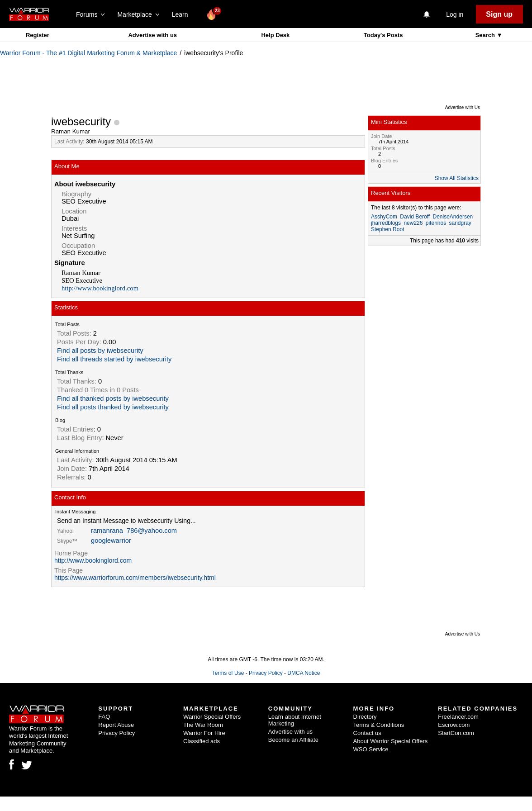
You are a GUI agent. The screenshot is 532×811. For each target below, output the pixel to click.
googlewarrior (111, 541)
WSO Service (371, 749)
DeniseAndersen (453, 217)
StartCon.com (456, 733)
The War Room (203, 725)
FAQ (104, 717)
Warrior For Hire (204, 733)
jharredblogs (386, 223)
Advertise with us (152, 35)
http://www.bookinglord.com (100, 288)
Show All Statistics (457, 178)
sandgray (460, 223)
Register (38, 35)
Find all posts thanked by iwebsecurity (113, 407)
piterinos (436, 223)
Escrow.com (454, 725)
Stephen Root (387, 229)
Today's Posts (383, 35)
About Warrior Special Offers (391, 741)
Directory (365, 717)
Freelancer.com (458, 717)
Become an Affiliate (293, 740)
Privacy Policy (266, 673)
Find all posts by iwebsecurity (100, 351)
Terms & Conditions (379, 725)
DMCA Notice (304, 673)
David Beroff (415, 217)
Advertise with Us (463, 107)
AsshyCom (384, 217)
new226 (413, 223)
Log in (455, 14)
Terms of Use (228, 673)
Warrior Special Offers (212, 717)
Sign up (499, 14)
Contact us (367, 733)
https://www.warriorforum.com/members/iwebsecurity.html (135, 578)
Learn (183, 14)
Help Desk (275, 35)
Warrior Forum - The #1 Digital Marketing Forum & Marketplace (88, 53)
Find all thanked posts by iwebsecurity (113, 398)
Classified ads (202, 741)
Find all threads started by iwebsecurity (114, 359)
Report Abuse (116, 725)
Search (486, 35)
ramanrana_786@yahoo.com (134, 531)
